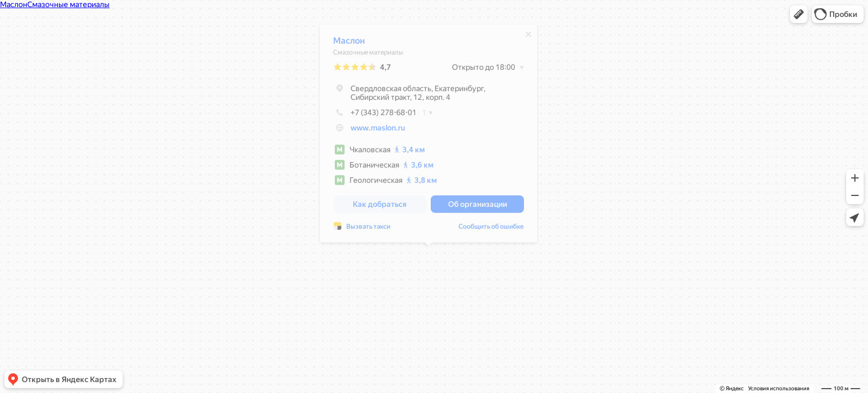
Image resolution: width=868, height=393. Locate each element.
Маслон (349, 43)
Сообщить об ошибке (491, 229)
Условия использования (779, 388)
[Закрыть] (528, 37)
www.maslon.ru (378, 130)
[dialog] (429, 136)
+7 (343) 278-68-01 (375, 115)
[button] (799, 14)
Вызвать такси (368, 229)
